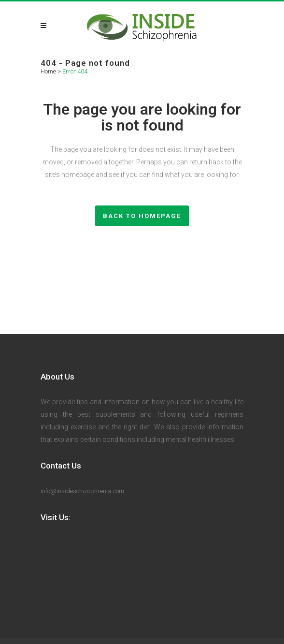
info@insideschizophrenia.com (82, 491)
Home (48, 71)
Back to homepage (142, 216)
